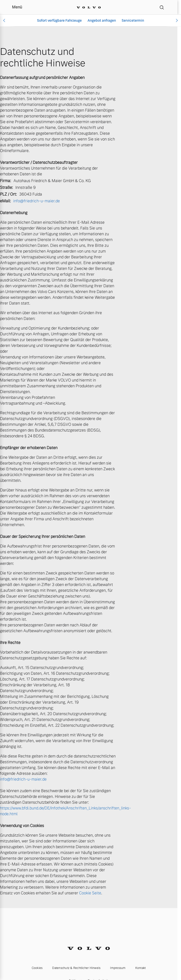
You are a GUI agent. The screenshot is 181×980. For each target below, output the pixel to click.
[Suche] (162, 7)
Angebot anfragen (102, 20)
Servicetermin (133, 20)
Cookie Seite (90, 893)
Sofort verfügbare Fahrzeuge (59, 20)
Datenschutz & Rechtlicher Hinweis (76, 968)
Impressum (118, 968)
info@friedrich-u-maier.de (37, 201)
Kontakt (141, 968)
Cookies (37, 968)
